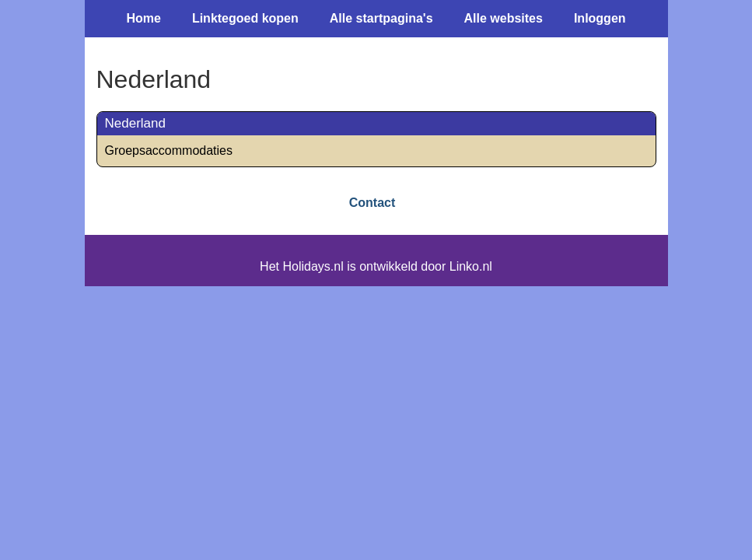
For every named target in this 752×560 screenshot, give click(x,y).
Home (143, 18)
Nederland (135, 123)
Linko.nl (471, 266)
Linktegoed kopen (245, 18)
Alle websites (504, 18)
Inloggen (600, 18)
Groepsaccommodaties (169, 150)
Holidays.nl (313, 266)
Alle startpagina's (381, 18)
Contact (373, 203)
